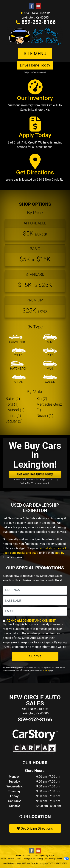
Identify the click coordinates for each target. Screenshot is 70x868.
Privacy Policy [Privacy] (48, 856)
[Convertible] (19, 339)
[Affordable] (35, 230)
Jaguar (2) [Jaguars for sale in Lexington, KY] (14, 421)
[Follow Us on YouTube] (38, 6)
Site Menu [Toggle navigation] (35, 54)
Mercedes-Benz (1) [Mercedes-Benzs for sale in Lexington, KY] (49, 407)
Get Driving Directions (35, 828)
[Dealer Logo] (35, 36)
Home (19, 856)
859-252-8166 (39, 22)
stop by (59, 553)
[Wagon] (50, 379)
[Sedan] (19, 379)
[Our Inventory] (35, 97)
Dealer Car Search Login (11, 859)
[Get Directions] (35, 169)
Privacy (46, 670)
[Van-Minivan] (50, 366)
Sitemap (40, 859)
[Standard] (35, 281)
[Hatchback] (19, 366)
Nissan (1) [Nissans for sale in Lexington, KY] (45, 416)
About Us (27, 856)
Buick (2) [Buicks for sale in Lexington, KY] (13, 399)
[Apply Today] (35, 134)
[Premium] (35, 307)
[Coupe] (19, 353)
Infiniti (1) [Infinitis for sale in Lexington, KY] (13, 416)
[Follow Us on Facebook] (32, 6)
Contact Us (36, 856)
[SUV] (50, 339)
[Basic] (35, 255)
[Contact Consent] (4, 621)
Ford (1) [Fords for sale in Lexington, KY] (12, 404)
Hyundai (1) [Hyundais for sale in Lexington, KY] (15, 410)
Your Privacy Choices (57, 859)
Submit (35, 656)
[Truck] (50, 353)
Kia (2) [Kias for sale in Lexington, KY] (42, 399)
